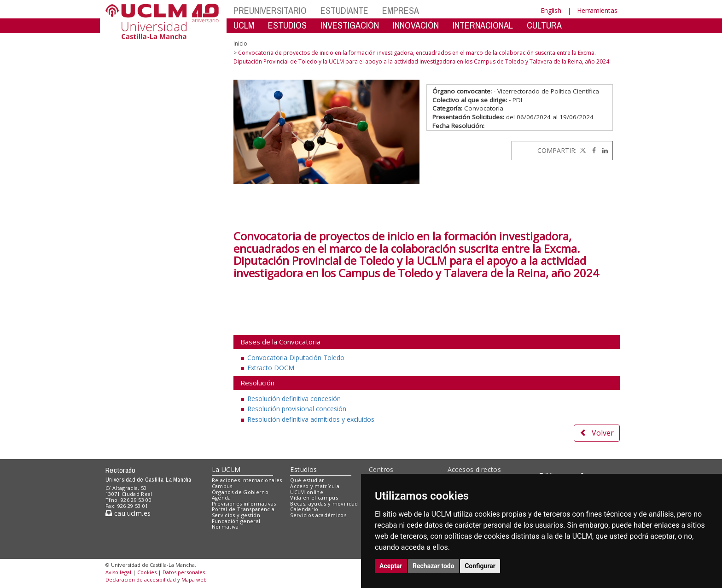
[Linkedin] (603, 150)
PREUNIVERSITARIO (270, 10)
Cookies (147, 572)
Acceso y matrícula (315, 486)
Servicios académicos (318, 515)
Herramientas (597, 10)
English (551, 10)
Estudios (303, 469)
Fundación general (236, 521)
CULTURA (544, 25)
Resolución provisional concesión (297, 409)
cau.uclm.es (128, 513)
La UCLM (226, 469)
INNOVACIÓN (416, 25)
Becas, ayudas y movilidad (324, 504)
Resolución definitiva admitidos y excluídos (311, 419)
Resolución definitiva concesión (294, 399)
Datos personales (184, 572)
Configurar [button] (480, 566)
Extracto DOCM (271, 368)
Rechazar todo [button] (434, 566)
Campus (222, 486)
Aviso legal (118, 572)
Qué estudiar (307, 480)
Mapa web (194, 579)
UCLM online (307, 492)
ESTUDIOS (287, 25)
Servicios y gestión (236, 515)
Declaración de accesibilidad (141, 579)
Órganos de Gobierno (240, 492)
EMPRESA (401, 10)
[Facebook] (592, 150)
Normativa (225, 527)
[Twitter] (582, 150)
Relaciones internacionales (247, 480)
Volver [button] (597, 433)
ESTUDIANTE (344, 10)
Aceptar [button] (391, 566)
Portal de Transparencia (243, 509)
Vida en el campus (314, 498)
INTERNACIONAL (483, 25)
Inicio (240, 44)
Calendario (304, 509)
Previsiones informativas (244, 504)
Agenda (221, 498)
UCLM (244, 25)
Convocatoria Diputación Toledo (296, 358)
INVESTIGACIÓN (350, 25)
